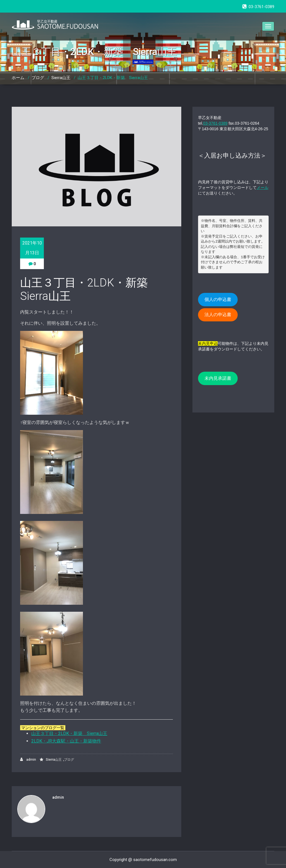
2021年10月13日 (32, 248)
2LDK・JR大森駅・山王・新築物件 (66, 741)
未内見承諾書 (218, 378)
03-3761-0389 (215, 123)
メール (263, 188)
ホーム (18, 78)
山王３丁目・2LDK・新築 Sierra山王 (113, 78)
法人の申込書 (218, 315)
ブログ (38, 78)
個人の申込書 (218, 299)
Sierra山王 (61, 78)
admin (28, 759)
